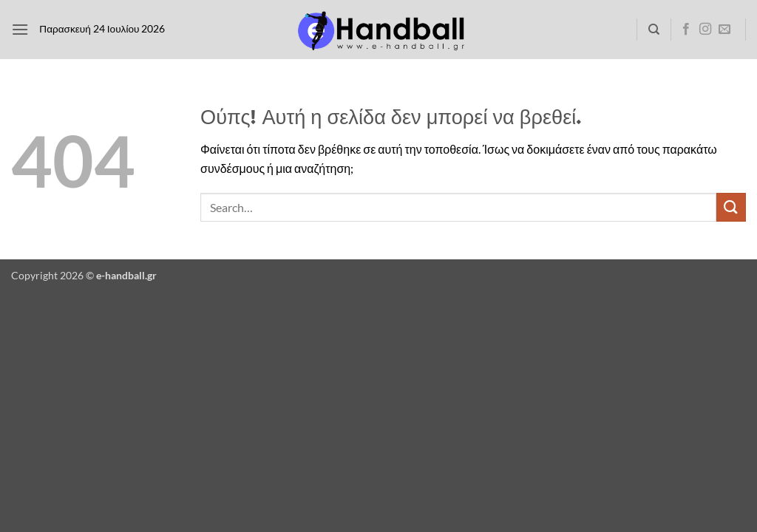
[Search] (654, 30)
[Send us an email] (724, 30)
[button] (20, 29)
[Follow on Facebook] (686, 30)
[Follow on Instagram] (705, 30)
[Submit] (731, 207)
